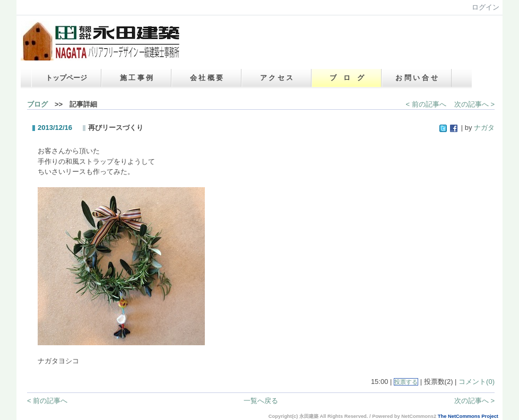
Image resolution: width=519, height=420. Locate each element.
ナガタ (484, 128)
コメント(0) (477, 382)
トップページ (66, 78)
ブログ (37, 104)
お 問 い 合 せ (416, 78)
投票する (406, 382)
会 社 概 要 (207, 78)
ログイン (486, 7)
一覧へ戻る (261, 401)
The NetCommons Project (468, 416)
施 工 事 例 (137, 78)
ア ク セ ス (277, 78)
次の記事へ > (474, 104)
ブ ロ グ (347, 78)
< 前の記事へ (426, 104)
